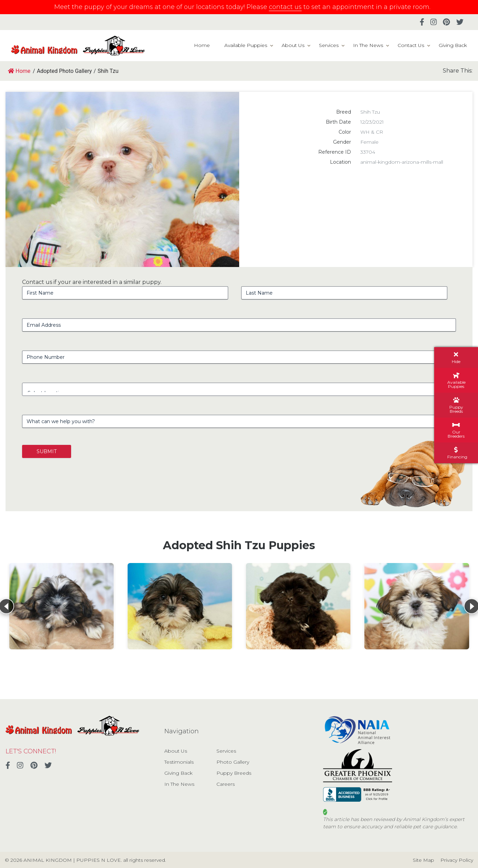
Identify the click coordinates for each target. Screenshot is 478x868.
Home (202, 45)
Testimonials (179, 762)
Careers (226, 784)
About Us (293, 45)
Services (329, 45)
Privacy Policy (457, 860)
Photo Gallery (233, 762)
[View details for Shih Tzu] (61, 606)
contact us (285, 7)
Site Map (423, 860)
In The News (368, 45)
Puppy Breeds (234, 773)
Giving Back (453, 45)
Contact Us (411, 45)
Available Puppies (246, 45)
